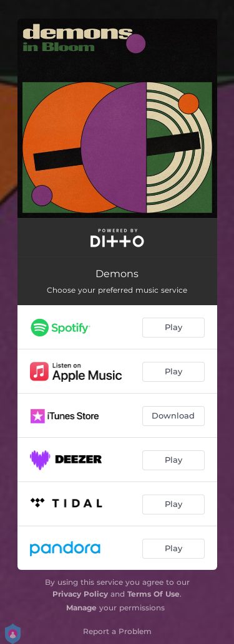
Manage (81, 608)
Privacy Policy (80, 594)
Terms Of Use (154, 594)
